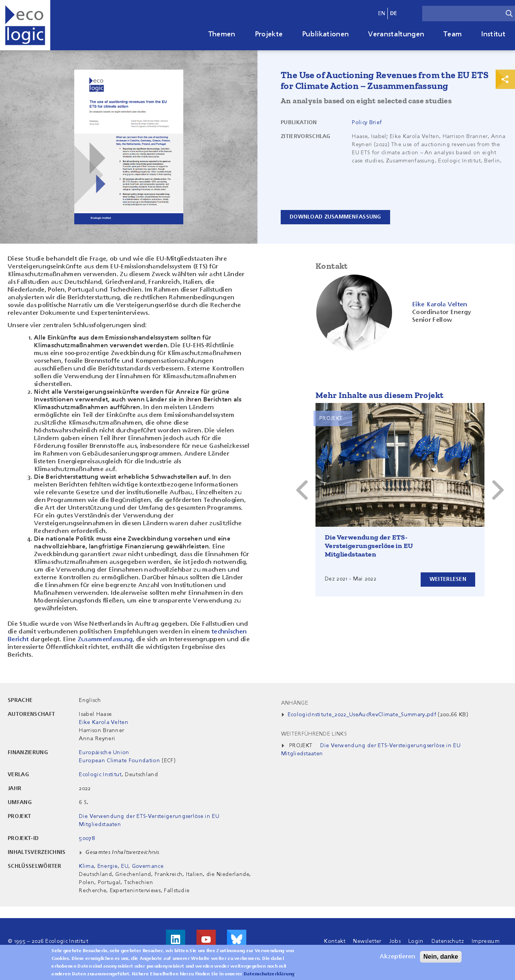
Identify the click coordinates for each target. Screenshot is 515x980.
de (394, 14)
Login (416, 941)
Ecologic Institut (100, 775)
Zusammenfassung (105, 640)
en (382, 14)
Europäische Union (104, 753)
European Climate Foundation (119, 761)
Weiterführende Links (314, 734)
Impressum (486, 941)
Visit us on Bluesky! (237, 939)
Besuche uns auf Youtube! (206, 939)
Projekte (269, 34)
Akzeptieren (397, 959)
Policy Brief (367, 123)
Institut (493, 34)
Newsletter (367, 941)
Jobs (395, 941)
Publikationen (325, 34)
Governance (148, 866)
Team (453, 34)
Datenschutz (448, 941)
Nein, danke (441, 959)
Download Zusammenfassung (335, 217)
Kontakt (335, 941)
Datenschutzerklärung (269, 976)
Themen (222, 34)
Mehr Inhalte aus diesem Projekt (379, 395)
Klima (86, 866)
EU (125, 866)
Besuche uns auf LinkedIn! (176, 939)
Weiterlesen (448, 579)
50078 (87, 838)
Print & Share (505, 79)
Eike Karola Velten (104, 722)
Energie (108, 866)
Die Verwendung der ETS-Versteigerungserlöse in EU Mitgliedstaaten (369, 546)
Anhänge (295, 703)
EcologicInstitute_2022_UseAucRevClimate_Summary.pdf (362, 715)
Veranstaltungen (396, 34)
